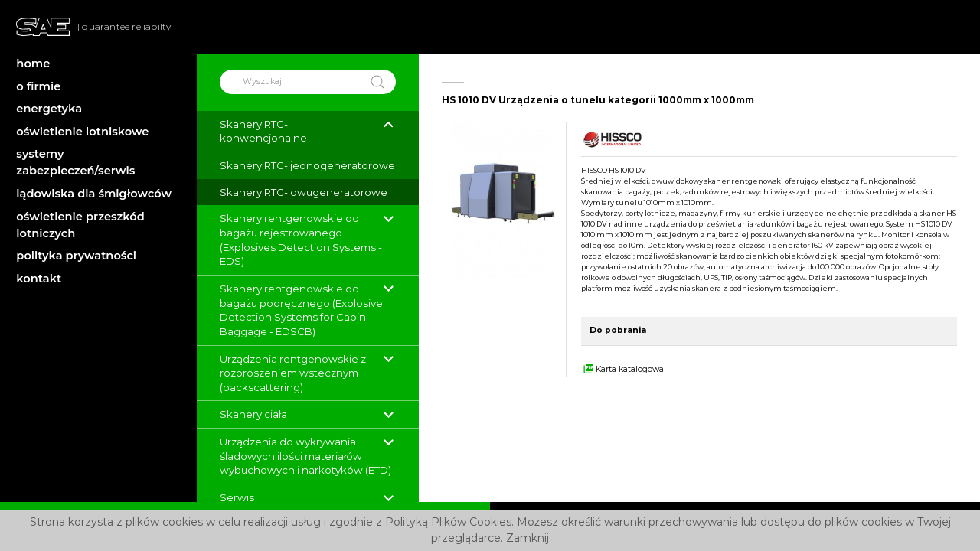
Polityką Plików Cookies (448, 522)
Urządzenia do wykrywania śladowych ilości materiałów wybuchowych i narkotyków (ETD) (305, 456)
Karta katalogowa (622, 369)
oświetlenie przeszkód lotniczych (80, 225)
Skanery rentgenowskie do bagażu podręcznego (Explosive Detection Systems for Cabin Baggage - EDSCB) (301, 310)
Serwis (237, 497)
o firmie (38, 86)
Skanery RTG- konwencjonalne (263, 131)
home (33, 64)
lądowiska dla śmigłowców (94, 194)
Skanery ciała (253, 414)
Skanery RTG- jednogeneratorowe (307, 165)
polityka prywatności (76, 256)
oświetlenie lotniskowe (82, 132)
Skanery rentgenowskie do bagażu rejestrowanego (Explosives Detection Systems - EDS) (301, 240)
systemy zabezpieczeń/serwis (75, 162)
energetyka (49, 109)
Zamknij (528, 538)
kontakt (39, 279)
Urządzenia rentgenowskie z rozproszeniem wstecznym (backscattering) (293, 373)
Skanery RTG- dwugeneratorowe (304, 192)
